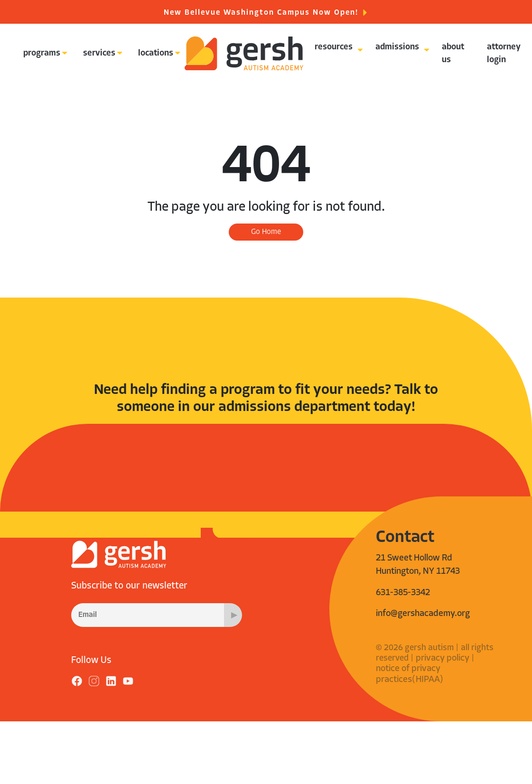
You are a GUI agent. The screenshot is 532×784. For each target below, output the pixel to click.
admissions (397, 47)
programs (42, 53)
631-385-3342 (403, 593)
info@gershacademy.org (423, 614)
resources (334, 47)
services (99, 53)
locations (156, 53)
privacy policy (443, 658)
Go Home (266, 232)
